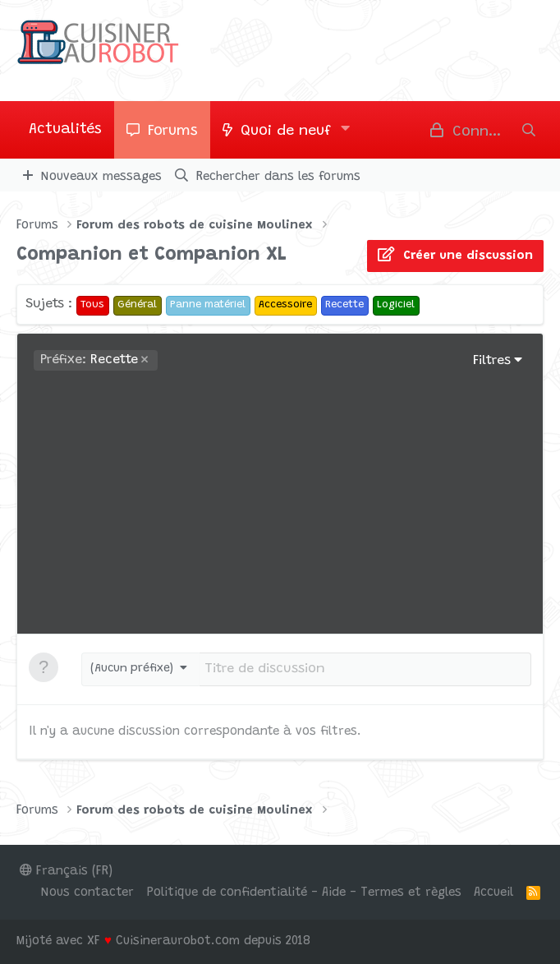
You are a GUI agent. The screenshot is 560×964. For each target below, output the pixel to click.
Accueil (493, 893)
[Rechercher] (529, 130)
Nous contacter (87, 893)
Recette (89, 360)
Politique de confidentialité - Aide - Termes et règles (304, 893)
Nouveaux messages (101, 177)
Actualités (65, 130)
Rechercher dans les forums (278, 177)
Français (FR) (66, 872)
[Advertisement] (280, 494)
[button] (346, 130)
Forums (173, 131)
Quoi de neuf (286, 131)
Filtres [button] (492, 361)
